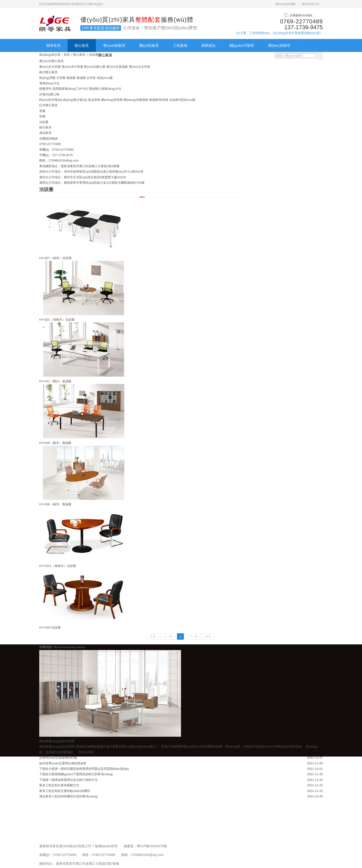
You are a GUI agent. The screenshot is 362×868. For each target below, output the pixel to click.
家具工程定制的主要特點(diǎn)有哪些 (65, 791)
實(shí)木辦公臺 (95, 67)
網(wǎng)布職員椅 (136, 100)
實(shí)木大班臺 (50, 67)
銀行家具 (45, 127)
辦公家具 (82, 45)
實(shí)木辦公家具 (52, 61)
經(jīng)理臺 (47, 78)
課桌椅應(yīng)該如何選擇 (57, 747)
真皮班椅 (94, 100)
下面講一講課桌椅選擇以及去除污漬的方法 (68, 780)
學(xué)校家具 (114, 45)
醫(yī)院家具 (149, 45)
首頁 (67, 55)
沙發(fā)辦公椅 (49, 94)
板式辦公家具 (48, 72)
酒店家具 (45, 133)
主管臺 (61, 78)
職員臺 (71, 78)
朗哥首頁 (53, 45)
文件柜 (91, 78)
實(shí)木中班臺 (72, 67)
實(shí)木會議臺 (117, 67)
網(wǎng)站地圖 (285, 4)
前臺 (42, 116)
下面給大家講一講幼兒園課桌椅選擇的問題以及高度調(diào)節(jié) (84, 769)
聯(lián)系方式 (311, 4)
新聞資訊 (208, 45)
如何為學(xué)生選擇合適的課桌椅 (63, 763)
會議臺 (81, 78)
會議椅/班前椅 (159, 100)
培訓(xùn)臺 (105, 78)
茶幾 (42, 111)
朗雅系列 (45, 89)
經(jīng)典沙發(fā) (75, 100)
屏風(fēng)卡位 (49, 83)
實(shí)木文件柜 (140, 67)
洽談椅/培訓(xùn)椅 (182, 100)
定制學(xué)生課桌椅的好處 (58, 758)
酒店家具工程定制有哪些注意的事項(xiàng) (69, 796)
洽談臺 (93, 55)
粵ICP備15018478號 (152, 846)
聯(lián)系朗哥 (279, 45)
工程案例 (180, 45)
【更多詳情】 (86, 752)
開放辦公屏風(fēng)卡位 (105, 89)
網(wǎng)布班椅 (112, 100)
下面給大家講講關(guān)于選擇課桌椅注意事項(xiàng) (76, 774)
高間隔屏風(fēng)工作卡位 (70, 89)
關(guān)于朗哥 (242, 45)
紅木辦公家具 (48, 105)
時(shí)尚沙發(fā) (51, 100)
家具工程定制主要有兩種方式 (59, 785)
